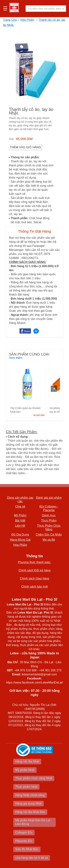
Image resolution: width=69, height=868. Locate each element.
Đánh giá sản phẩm (49, 498)
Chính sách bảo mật (34, 587)
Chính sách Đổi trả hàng (35, 570)
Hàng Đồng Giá (20, 540)
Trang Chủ (10, 20)
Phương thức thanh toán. (35, 562)
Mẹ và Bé (49, 540)
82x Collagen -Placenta (49, 508)
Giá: (11, 139)
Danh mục (49, 515)
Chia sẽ (20, 507)
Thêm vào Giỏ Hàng (25, 147)
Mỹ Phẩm (20, 515)
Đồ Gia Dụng (20, 535)
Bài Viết (20, 521)
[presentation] (54, 389)
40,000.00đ (39, 415)
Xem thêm (16, 358)
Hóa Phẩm (27, 20)
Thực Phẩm (49, 521)
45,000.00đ (24, 139)
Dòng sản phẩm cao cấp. (20, 499)
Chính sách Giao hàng (34, 578)
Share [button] (27, 331)
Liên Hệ (20, 526)
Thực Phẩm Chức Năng (49, 528)
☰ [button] (5, 9)
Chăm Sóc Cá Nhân (49, 535)
